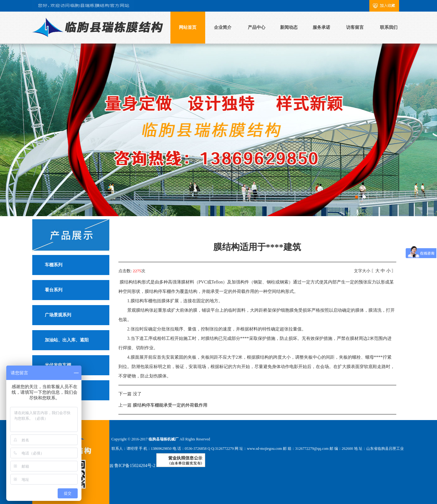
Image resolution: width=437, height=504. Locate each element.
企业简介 (223, 27)
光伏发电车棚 (58, 365)
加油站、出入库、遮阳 (67, 340)
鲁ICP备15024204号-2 (135, 466)
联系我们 (389, 27)
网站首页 (188, 27)
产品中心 (257, 27)
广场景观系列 (58, 315)
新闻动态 (289, 27)
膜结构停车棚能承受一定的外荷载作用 (170, 405)
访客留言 (355, 27)
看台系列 (54, 290)
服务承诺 (321, 27)
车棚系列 (54, 265)
